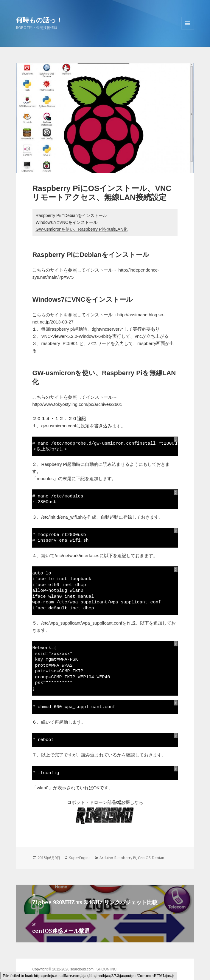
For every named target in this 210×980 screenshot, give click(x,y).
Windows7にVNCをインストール (66, 222)
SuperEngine (80, 858)
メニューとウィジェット (188, 29)
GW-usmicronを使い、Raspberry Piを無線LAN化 (81, 229)
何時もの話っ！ (39, 20)
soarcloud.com (82, 969)
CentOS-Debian (151, 858)
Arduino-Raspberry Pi (118, 858)
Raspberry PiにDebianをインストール (71, 215)
